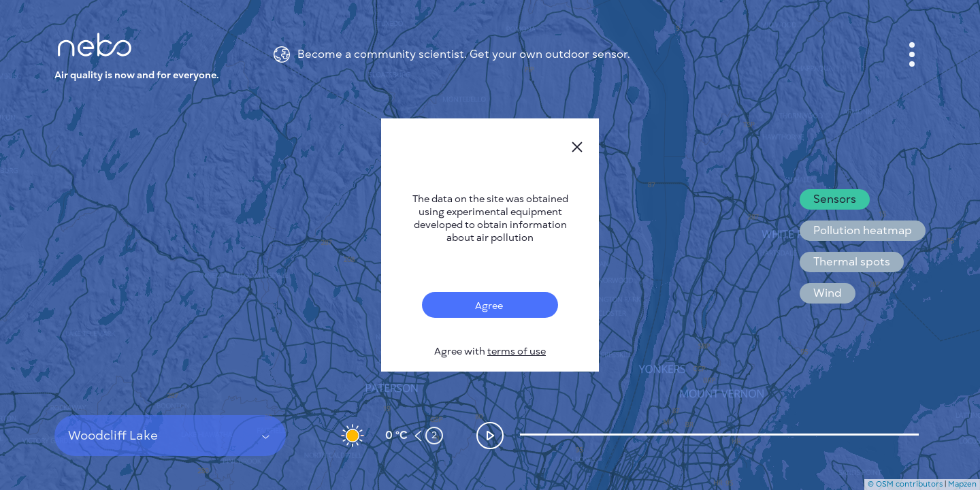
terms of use (517, 352)
